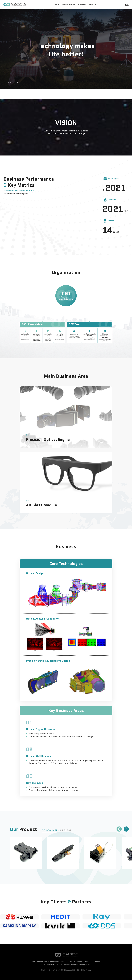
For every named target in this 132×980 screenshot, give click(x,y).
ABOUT (57, 4)
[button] (119, 829)
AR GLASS (66, 830)
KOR (127, 5)
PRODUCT (93, 4)
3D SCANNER (50, 830)
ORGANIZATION (69, 4)
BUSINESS (82, 4)
